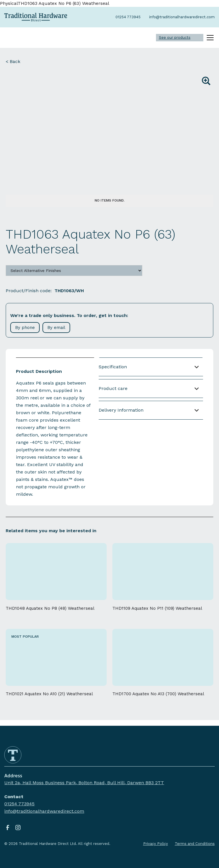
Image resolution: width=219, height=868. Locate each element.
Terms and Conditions (195, 844)
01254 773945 (19, 804)
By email (56, 328)
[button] (209, 38)
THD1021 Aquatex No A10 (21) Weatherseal (49, 694)
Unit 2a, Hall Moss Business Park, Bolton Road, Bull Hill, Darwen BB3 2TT (84, 783)
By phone (25, 328)
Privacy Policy (156, 844)
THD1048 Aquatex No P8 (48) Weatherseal (50, 608)
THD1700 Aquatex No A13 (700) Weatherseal (158, 694)
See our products (175, 37)
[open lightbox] (109, 131)
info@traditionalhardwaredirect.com (44, 811)
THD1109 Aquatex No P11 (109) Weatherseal (157, 608)
